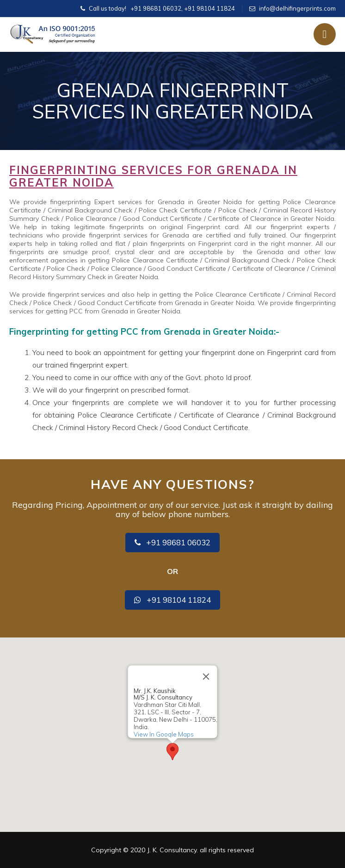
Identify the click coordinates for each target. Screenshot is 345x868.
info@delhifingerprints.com (297, 8)
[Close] (206, 676)
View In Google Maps (164, 734)
